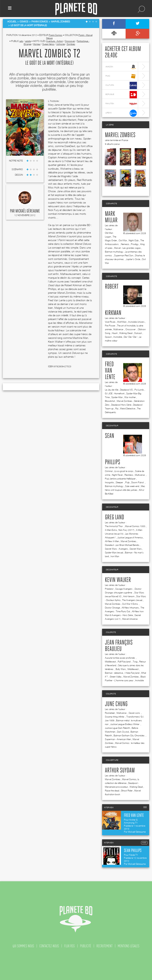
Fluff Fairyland (124, 662)
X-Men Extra (111, 530)
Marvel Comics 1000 (135, 526)
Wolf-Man (122, 322)
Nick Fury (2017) (126, 530)
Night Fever (117, 475)
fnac (121, 76)
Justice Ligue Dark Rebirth (117, 728)
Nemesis (125, 244)
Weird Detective (128, 408)
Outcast (138, 333)
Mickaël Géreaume (28, 211)
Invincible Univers (136, 322)
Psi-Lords (139, 390)
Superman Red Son (124, 255)
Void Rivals (110, 322)
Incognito (109, 482)
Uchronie (61, 44)
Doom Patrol (138, 482)
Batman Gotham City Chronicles (129, 735)
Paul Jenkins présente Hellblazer (120, 479)
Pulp (127, 482)
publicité (86, 946)
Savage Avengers (124, 589)
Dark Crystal (123, 732)
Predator (109, 589)
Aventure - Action (55, 41)
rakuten (121, 104)
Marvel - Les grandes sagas (127, 248)
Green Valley (116, 677)
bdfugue (121, 95)
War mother (130, 397)
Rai (117, 408)
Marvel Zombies (120, 135)
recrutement (104, 946)
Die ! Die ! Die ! (131, 337)
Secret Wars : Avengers (116, 549)
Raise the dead (112, 791)
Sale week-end (132, 486)
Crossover (70, 41)
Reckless (129, 475)
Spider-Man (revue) (114, 553)
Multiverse (119, 329)
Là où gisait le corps (124, 471)
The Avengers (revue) (132, 600)
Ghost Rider (127, 791)
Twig (135, 662)
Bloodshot (110, 401)
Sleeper (120, 482)
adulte (28, 41)
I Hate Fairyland (132, 673)
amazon (121, 67)
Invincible (118, 337)
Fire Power (110, 326)
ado (21, 41)
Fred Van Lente (110, 371)
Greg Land (115, 517)
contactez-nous (49, 946)
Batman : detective (114, 673)
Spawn (108, 337)
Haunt (115, 333)
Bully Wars (121, 669)
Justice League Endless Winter (125, 724)
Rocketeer (110, 713)
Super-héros (48, 44)
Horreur (37, 44)
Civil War (123, 240)
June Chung (116, 704)
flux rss (70, 946)
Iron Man (115, 556)
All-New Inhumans (130, 608)
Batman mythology (114, 252)
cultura (121, 85)
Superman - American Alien (118, 739)
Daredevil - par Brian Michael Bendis (122, 545)
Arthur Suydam (120, 771)
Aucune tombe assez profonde (120, 658)
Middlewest (110, 662)
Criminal (109, 471)
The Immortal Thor (114, 526)
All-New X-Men (112, 541)
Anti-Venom (129, 596)
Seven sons (135, 713)
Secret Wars (136, 549)
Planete (76, 9)
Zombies (71, 44)
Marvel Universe (130, 619)
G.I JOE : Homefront (115, 393)
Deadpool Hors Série (121, 405)
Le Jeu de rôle (112, 390)
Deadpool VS (126, 390)
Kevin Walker (118, 580)
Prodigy (135, 244)
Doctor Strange (112, 608)
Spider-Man (117, 397)
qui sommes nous (23, 946)
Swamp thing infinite (115, 717)
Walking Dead (126, 333)
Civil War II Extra (130, 604)
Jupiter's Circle (133, 259)
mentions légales (129, 946)
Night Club (134, 240)
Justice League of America (130, 537)
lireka (121, 113)
